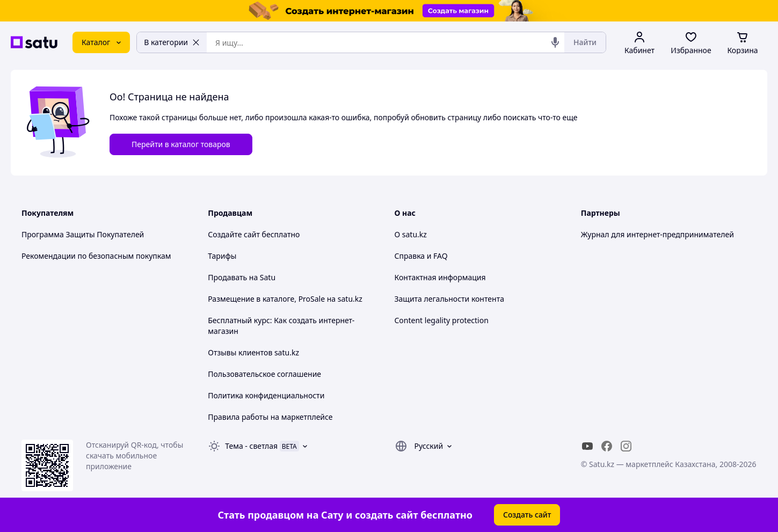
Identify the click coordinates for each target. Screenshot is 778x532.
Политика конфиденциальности (266, 395)
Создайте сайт (234, 234)
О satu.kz (411, 234)
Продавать (227, 277)
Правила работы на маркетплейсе (270, 417)
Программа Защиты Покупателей (83, 234)
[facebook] (607, 446)
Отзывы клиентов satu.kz (253, 352)
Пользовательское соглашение (264, 374)
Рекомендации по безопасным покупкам (96, 256)
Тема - (251, 446)
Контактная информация (440, 277)
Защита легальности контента (449, 299)
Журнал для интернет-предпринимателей (657, 234)
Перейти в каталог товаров (181, 144)
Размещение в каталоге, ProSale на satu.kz (285, 299)
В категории (172, 42)
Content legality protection (442, 320)
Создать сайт (527, 515)
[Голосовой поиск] (555, 42)
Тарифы (222, 256)
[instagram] (626, 446)
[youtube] (587, 446)
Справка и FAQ (421, 256)
